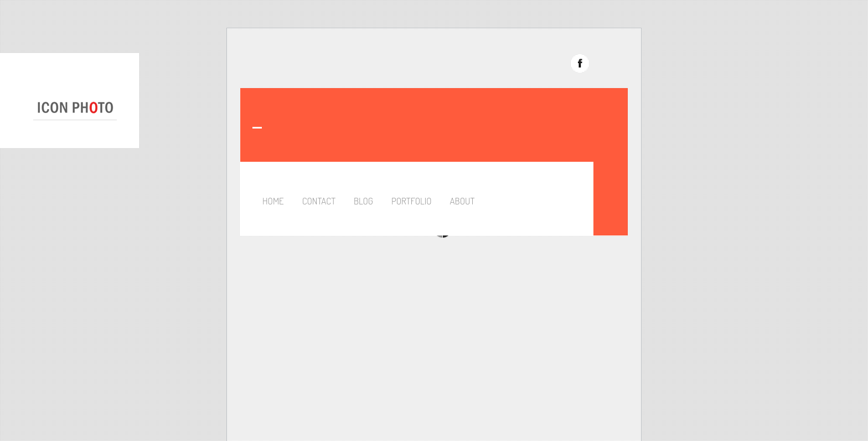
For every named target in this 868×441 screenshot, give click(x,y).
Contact (319, 201)
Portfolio (412, 201)
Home (273, 201)
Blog (363, 201)
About (463, 201)
